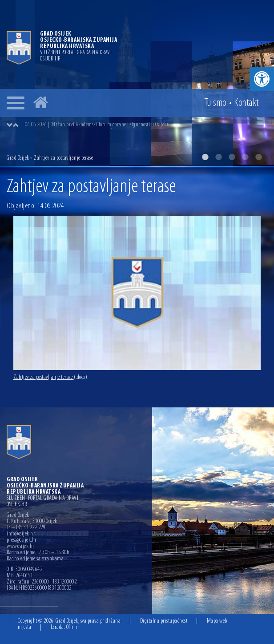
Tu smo (216, 103)
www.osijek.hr (21, 547)
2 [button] (218, 157)
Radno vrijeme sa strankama (35, 559)
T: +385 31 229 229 (26, 528)
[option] (137, 83)
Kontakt (246, 103)
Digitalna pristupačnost (164, 621)
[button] (262, 79)
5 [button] (258, 157)
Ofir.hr (73, 627)
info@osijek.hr (21, 534)
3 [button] (232, 157)
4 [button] (245, 157)
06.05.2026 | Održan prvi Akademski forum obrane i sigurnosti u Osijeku (97, 125)
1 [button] (205, 157)
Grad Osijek (18, 158)
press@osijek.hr (22, 540)
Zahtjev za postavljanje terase (50, 377)
